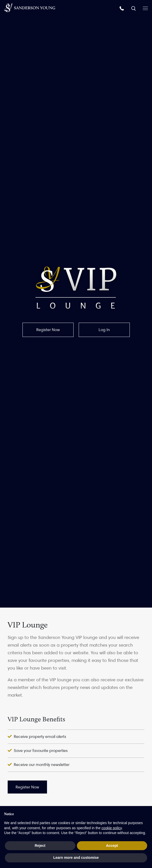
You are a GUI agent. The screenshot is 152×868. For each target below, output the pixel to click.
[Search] (134, 8)
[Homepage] (30, 8)
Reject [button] (40, 846)
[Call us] (122, 8)
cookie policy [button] (112, 828)
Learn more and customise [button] (76, 858)
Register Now (48, 330)
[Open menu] (145, 8)
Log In (104, 330)
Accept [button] (112, 846)
